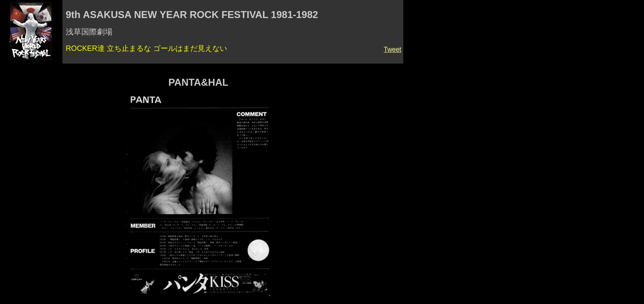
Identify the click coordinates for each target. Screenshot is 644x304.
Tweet (392, 49)
